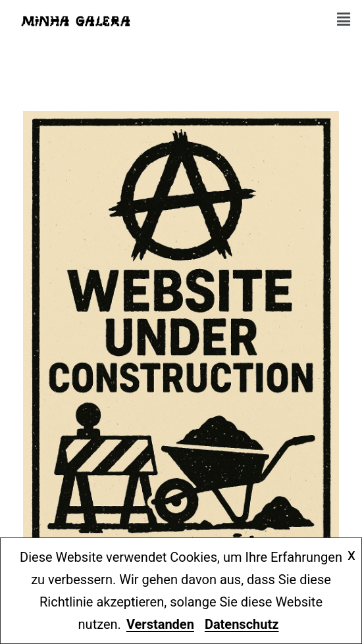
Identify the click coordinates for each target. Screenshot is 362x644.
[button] (344, 20)
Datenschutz (242, 624)
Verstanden (160, 624)
